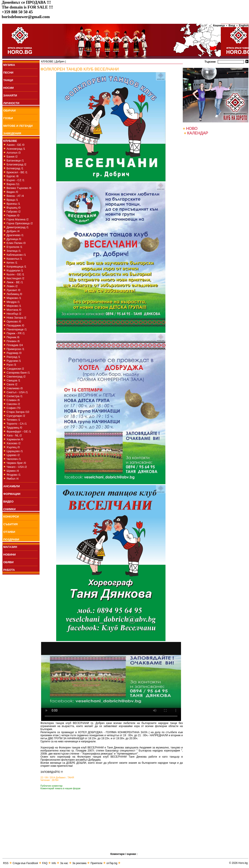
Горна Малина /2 (18, 219)
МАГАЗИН (10, 547)
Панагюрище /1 (17, 329)
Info (54, 863)
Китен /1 (12, 263)
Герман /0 (13, 215)
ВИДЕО (8, 502)
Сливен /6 (13, 400)
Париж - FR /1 (16, 333)
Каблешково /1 (16, 255)
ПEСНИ (8, 73)
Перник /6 (13, 337)
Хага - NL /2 (14, 435)
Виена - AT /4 (15, 196)
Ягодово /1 (14, 475)
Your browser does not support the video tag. (111, 681)
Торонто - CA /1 (17, 424)
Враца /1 (12, 200)
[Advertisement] (75, 828)
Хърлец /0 (13, 447)
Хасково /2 (14, 443)
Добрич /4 (13, 231)
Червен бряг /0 (16, 463)
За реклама (79, 863)
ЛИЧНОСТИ (11, 103)
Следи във (25, 863)
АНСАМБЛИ (12, 486)
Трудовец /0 (14, 428)
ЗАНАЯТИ (10, 95)
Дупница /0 (14, 239)
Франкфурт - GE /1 (19, 431)
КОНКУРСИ (11, 517)
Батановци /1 (15, 160)
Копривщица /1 (16, 267)
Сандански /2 (15, 369)
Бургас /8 (12, 176)
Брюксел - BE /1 (17, 172)
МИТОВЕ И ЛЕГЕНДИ (18, 126)
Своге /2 (12, 384)
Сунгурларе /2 (16, 416)
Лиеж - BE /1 (15, 282)
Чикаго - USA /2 (17, 467)
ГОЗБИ (8, 118)
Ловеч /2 (12, 286)
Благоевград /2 (16, 164)
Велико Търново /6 (19, 188)
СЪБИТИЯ (10, 524)
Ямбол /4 (13, 479)
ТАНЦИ (8, 80)
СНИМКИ (9, 509)
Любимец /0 (14, 294)
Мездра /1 (13, 302)
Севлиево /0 (15, 388)
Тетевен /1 (13, 420)
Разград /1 (13, 357)
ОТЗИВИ (9, 532)
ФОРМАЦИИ (12, 494)
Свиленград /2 (16, 377)
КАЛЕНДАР (198, 133)
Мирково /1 (14, 306)
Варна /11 (13, 184)
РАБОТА (9, 570)
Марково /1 (14, 298)
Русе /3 (11, 365)
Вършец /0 (14, 208)
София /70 (13, 408)
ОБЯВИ (8, 562)
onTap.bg (112, 863)
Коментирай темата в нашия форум (60, 788)
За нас (64, 863)
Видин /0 (12, 192)
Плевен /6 (13, 341)
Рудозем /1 (14, 361)
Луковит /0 (13, 290)
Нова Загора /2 (16, 318)
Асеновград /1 (16, 149)
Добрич (60, 62)
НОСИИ (9, 88)
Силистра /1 (15, 396)
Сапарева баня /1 (18, 373)
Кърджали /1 (15, 270)
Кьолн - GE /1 (15, 274)
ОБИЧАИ (10, 111)
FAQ (45, 863)
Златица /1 (14, 251)
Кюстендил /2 (15, 278)
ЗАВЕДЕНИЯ (12, 133)
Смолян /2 (13, 404)
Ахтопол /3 (14, 153)
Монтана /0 (14, 310)
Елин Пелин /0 (16, 243)
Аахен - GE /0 (16, 145)
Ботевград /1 (15, 168)
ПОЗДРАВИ (11, 539)
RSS (6, 863)
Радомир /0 (14, 353)
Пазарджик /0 (15, 325)
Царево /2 (13, 455)
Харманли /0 (15, 439)
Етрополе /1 (14, 247)
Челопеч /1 (14, 459)
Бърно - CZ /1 (16, 180)
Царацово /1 (15, 451)
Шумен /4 (13, 471)
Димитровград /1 (18, 227)
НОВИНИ (10, 555)
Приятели (96, 863)
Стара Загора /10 (18, 412)
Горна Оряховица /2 (20, 223)
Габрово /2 (14, 212)
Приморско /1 (15, 349)
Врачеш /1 (13, 204)
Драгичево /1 (15, 235)
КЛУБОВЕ (10, 141)
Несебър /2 (14, 314)
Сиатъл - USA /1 (17, 392)
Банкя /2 (12, 157)
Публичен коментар (51, 786)
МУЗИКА (9, 65)
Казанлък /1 (14, 259)
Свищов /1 (13, 380)
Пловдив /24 (15, 345)
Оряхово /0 (14, 322)
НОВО (192, 129)
